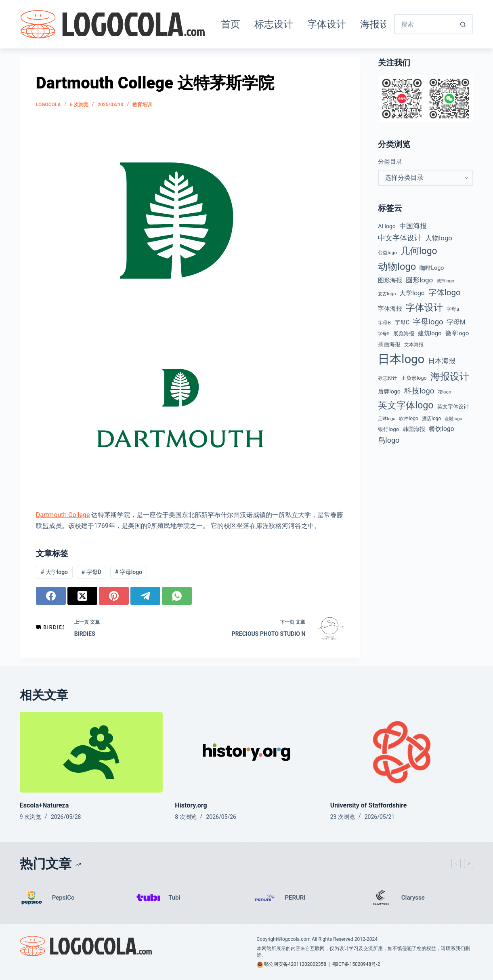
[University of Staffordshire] (402, 752)
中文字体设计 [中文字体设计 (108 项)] (400, 238)
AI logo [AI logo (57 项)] (387, 226)
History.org (191, 805)
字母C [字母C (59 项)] (402, 322)
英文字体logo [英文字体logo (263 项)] (406, 405)
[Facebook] (51, 596)
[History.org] (246, 752)
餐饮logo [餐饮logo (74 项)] (441, 429)
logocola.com (296, 939)
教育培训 (142, 105)
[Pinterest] (114, 596)
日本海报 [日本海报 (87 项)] (442, 361)
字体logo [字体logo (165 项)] (445, 292)
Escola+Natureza (44, 805)
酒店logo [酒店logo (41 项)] (431, 418)
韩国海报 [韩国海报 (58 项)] (414, 429)
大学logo (54, 572)
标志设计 (274, 24)
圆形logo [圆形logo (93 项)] (419, 280)
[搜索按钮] (463, 24)
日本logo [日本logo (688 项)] (401, 359)
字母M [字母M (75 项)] (456, 322)
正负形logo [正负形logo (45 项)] (414, 378)
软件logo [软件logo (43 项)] (409, 418)
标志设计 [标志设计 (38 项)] (388, 378)
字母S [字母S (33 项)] (384, 334)
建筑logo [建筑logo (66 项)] (430, 333)
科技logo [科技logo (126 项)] (419, 391)
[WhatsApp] (177, 596)
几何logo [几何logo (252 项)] (419, 251)
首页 (231, 24)
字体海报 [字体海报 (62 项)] (390, 309)
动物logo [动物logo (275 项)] (397, 267)
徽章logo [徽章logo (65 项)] (457, 333)
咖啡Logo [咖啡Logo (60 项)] (432, 268)
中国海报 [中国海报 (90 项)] (413, 226)
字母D (91, 572)
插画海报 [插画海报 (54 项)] (389, 344)
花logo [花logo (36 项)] (444, 392)
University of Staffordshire (369, 805)
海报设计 (380, 24)
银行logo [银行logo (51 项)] (388, 429)
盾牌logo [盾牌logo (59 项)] (389, 391)
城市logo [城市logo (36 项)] (445, 281)
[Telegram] (145, 596)
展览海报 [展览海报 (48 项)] (404, 333)
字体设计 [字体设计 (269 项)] (424, 307)
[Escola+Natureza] (91, 752)
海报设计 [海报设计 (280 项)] (450, 376)
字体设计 (327, 24)
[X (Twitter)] (82, 596)
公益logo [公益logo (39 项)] (387, 252)
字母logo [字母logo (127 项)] (428, 322)
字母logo (129, 572)
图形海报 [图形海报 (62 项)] (390, 281)
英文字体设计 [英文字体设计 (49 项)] (453, 407)
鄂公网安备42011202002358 (295, 964)
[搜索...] (424, 24)
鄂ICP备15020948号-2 (356, 964)
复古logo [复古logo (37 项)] (387, 294)
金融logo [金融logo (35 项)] (453, 419)
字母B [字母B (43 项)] (384, 323)
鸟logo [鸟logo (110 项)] (389, 440)
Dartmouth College (63, 515)
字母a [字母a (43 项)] (453, 309)
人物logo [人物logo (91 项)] (439, 238)
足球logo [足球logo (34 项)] (387, 419)
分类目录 (390, 162)
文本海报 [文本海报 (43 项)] (414, 345)
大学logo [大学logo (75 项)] (412, 293)
